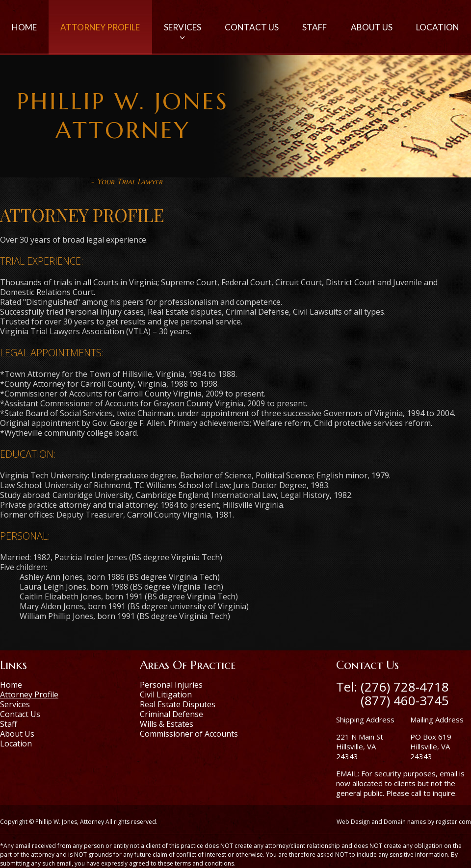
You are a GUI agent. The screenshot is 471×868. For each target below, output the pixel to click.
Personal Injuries (171, 685)
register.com (453, 822)
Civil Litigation (166, 694)
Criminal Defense (171, 714)
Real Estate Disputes (178, 704)
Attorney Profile (100, 27)
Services (183, 32)
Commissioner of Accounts (189, 734)
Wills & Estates (167, 724)
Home (24, 27)
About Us (372, 27)
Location (438, 27)
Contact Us (252, 27)
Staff (314, 27)
